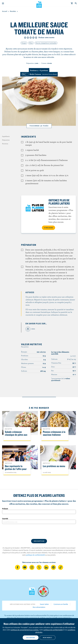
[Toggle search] (76, 3)
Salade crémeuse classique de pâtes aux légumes (16, 435)
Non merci (47, 638)
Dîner (31, 43)
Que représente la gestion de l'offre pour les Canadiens (16, 469)
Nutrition (5, 144)
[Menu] (3, 3)
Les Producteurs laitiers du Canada (39, 4)
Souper (24, 43)
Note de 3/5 (31, 38)
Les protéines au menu (54, 466)
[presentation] (39, 531)
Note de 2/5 (28, 38)
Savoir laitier (44, 604)
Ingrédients (6, 136)
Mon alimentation (39, 607)
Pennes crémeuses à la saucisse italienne (54, 433)
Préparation (6, 140)
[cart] (72, 3)
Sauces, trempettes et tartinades (46, 43)
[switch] (39, 74)
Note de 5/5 (36, 38)
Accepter (31, 638)
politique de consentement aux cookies (25, 630)
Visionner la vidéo (39, 126)
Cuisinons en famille (61, 604)
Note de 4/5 (33, 38)
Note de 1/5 (25, 38)
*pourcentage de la (61, 379)
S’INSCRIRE (48, 228)
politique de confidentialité (35, 555)
